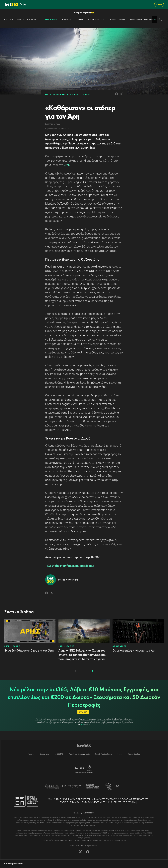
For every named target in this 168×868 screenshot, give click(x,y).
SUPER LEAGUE (80, 95)
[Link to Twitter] (121, 96)
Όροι (82, 725)
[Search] (161, 19)
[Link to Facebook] (116, 96)
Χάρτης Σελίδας (134, 754)
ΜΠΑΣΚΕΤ (67, 19)
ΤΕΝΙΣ (80, 19)
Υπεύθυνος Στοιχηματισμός (79, 754)
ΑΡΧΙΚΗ (9, 19)
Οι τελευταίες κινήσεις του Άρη (134, 651)
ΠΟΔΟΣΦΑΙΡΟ (49, 19)
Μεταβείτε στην (84, 13)
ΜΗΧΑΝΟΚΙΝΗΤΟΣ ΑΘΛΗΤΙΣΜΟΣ (107, 19)
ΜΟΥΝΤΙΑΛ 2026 (27, 19)
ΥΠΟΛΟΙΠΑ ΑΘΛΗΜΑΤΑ (143, 19)
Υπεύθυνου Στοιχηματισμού (34, 833)
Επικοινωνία (44, 754)
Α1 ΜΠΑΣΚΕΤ (119, 646)
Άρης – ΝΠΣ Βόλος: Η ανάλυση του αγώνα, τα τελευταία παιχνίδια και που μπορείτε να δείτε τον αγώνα (82, 655)
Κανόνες (31, 754)
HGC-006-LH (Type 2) (67, 840)
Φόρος (120, 754)
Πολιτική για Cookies (44, 823)
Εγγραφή (159, 4)
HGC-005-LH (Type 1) (49, 840)
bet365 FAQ (59, 754)
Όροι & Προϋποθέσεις (104, 754)
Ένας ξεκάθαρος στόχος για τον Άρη (29, 651)
